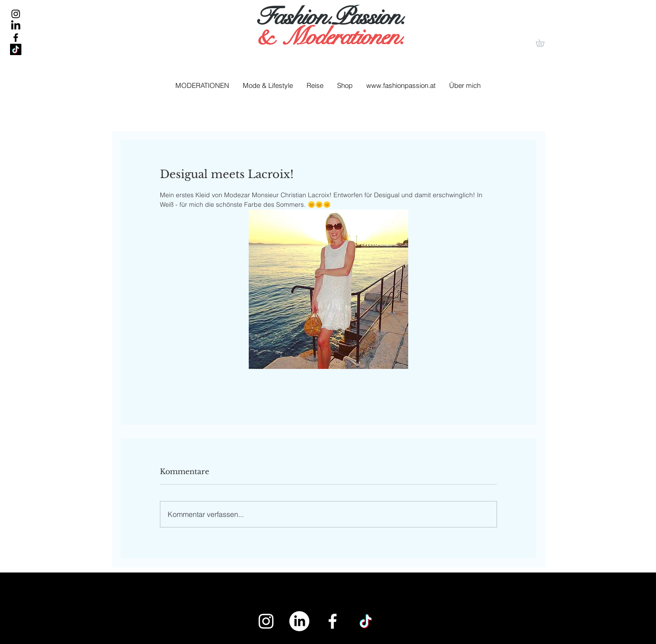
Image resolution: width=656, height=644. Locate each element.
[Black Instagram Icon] (16, 14)
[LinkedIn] (16, 26)
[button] (543, 43)
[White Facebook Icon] (333, 621)
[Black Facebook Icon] (16, 38)
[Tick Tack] (16, 49)
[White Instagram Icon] (266, 621)
